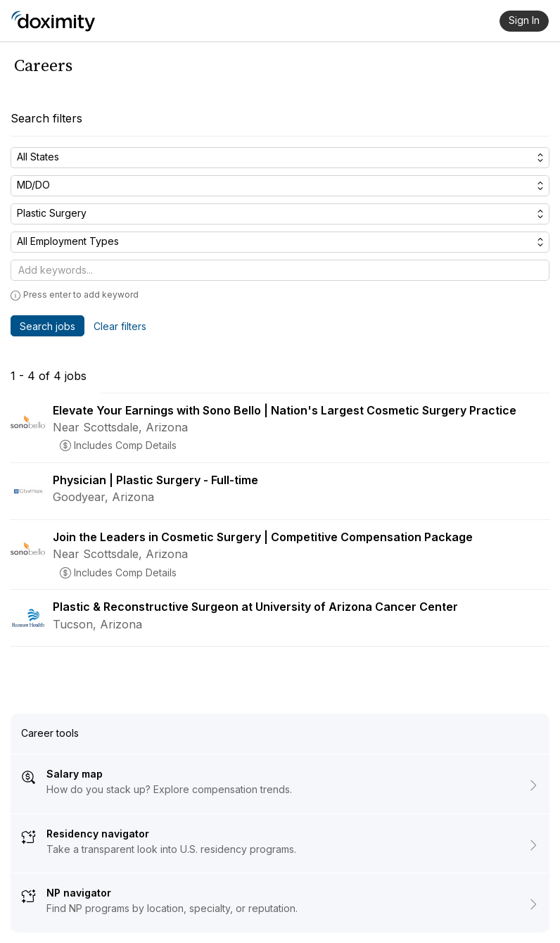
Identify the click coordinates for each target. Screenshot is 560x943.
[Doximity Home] (53, 21)
